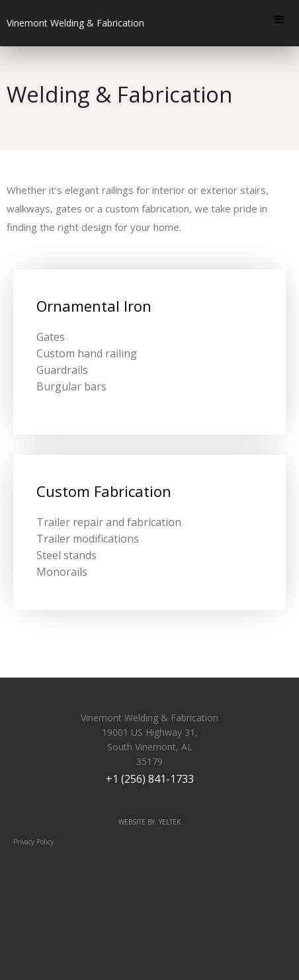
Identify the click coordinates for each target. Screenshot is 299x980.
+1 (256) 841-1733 (150, 779)
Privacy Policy (33, 842)
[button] (279, 20)
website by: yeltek (149, 822)
